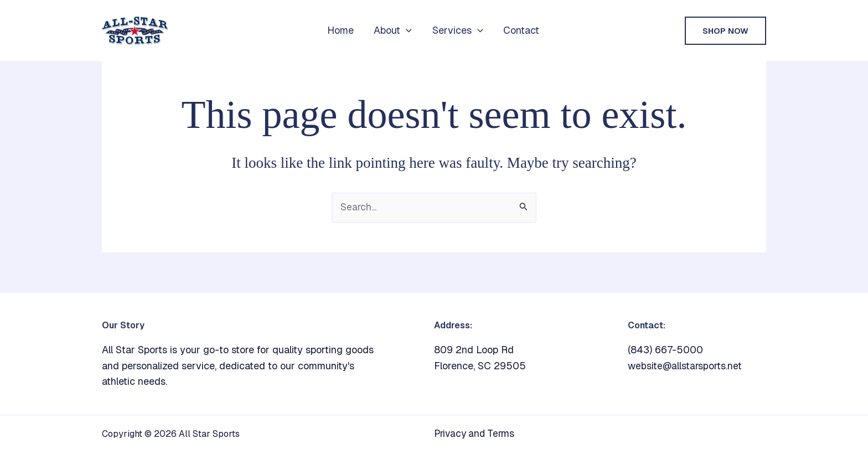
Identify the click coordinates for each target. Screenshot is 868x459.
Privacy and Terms (477, 434)
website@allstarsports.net (686, 366)
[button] (406, 30)
